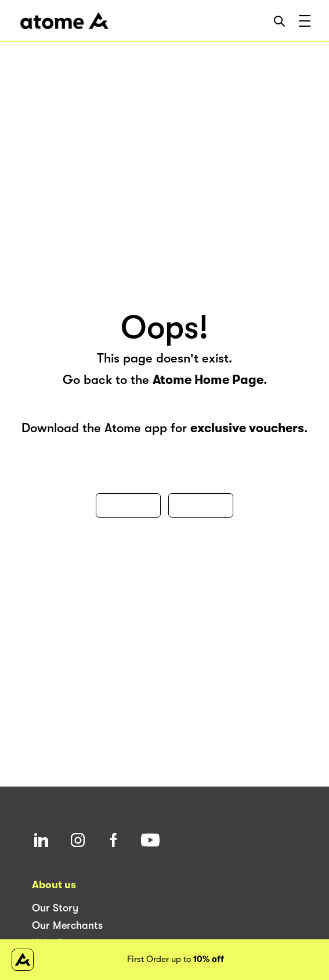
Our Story (55, 908)
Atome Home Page (208, 380)
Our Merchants (67, 925)
